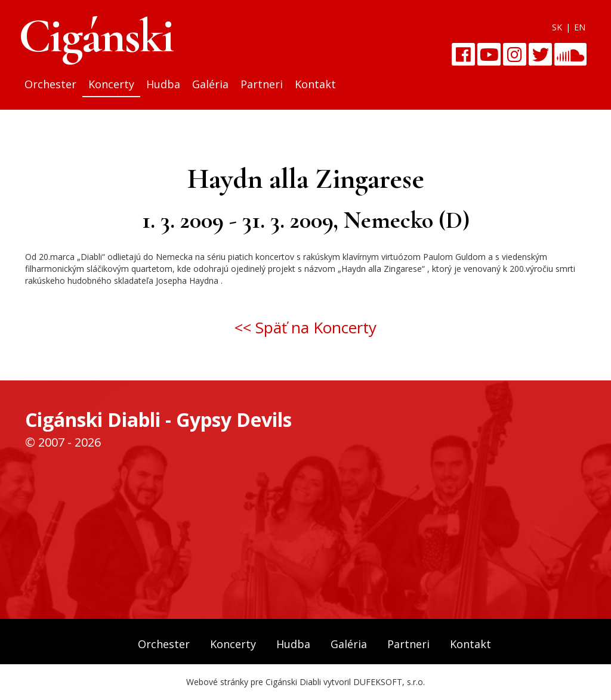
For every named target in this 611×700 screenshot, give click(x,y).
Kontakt (315, 84)
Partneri (262, 84)
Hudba (163, 84)
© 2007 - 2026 (63, 442)
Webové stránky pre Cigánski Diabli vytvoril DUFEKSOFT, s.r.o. (305, 682)
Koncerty (111, 84)
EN (580, 27)
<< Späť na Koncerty (305, 327)
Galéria (210, 84)
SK (557, 27)
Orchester (50, 84)
